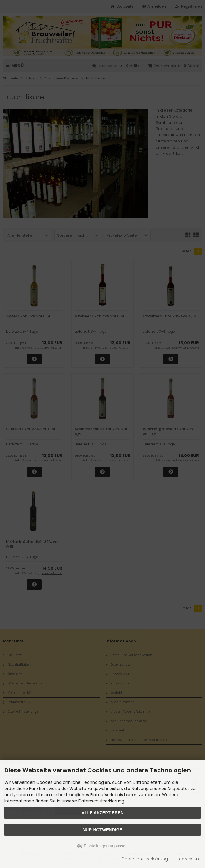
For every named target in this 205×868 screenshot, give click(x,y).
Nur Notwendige (102, 830)
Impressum (188, 859)
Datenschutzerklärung (145, 859)
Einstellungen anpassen (102, 846)
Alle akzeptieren (102, 813)
